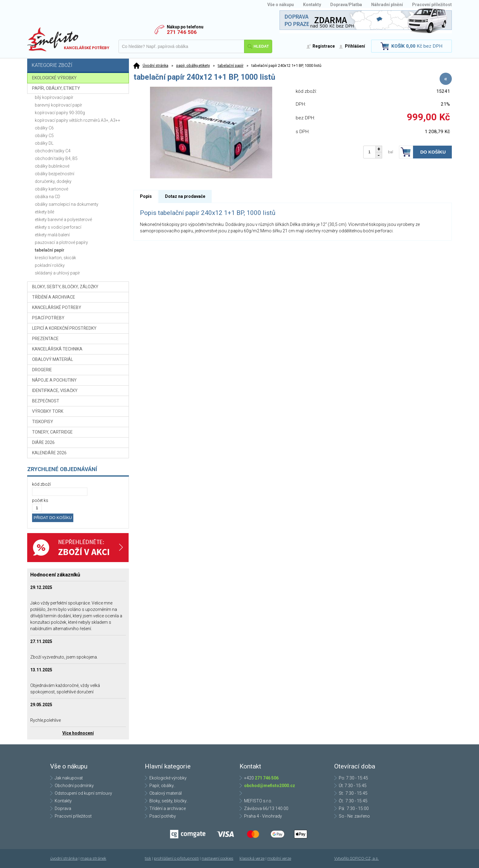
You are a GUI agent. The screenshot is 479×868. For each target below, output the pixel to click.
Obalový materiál (166, 793)
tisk (148, 858)
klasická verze (252, 858)
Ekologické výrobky (168, 778)
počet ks (40, 500)
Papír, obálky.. (162, 786)
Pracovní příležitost (432, 5)
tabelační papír (231, 65)
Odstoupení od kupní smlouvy (83, 793)
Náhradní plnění (387, 5)
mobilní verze (279, 858)
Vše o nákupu (281, 5)
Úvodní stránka (155, 65)
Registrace (324, 46)
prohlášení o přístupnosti (176, 858)
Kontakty (312, 5)
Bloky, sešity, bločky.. (169, 801)
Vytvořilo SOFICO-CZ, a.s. (357, 858)
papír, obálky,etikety (193, 65)
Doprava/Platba (346, 5)
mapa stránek (93, 858)
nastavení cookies (218, 858)
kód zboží (41, 484)
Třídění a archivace (168, 808)
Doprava (63, 808)
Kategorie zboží (79, 66)
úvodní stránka (64, 858)
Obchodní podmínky (74, 786)
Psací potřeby (163, 816)
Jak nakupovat (69, 778)
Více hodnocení (78, 733)
